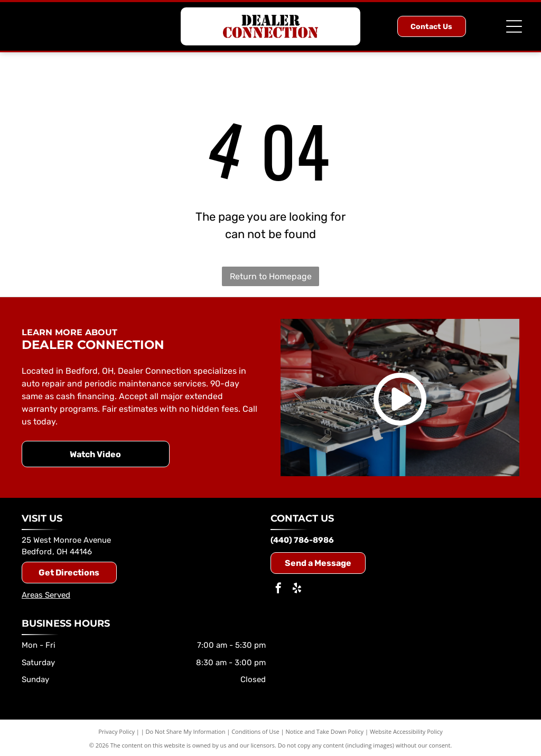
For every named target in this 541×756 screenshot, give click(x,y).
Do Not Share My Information (186, 731)
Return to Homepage (271, 276)
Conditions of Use (255, 731)
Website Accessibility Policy (406, 731)
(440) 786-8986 (302, 540)
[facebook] (278, 589)
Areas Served (46, 595)
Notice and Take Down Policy (325, 731)
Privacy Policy (116, 731)
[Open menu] (514, 26)
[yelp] (297, 589)
